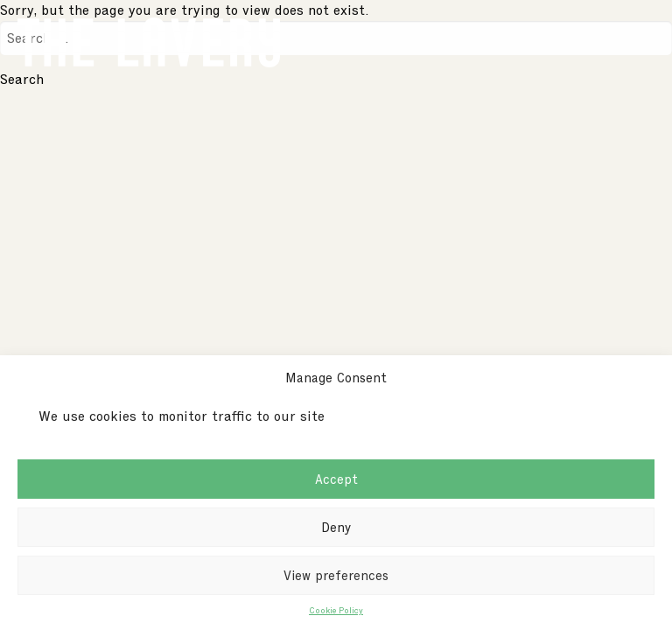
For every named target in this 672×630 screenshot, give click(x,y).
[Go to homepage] (149, 39)
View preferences (336, 576)
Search (22, 80)
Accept (336, 479)
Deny (336, 528)
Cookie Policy (336, 610)
